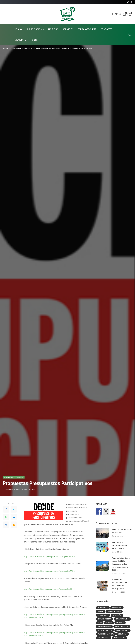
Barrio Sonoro (114, 611)
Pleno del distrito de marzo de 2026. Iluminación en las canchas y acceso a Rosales (121, 564)
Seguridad (123, 634)
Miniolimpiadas (122, 626)
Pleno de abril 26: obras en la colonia (122, 531)
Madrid (20, 477)
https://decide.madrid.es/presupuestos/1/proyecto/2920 (50, 571)
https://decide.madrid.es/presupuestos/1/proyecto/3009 (50, 556)
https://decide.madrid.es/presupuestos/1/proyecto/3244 (50, 589)
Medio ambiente (104, 626)
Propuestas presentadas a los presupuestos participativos (119, 584)
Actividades (103, 608)
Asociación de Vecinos (11, 490)
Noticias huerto (105, 630)
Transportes (120, 638)
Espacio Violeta (105, 619)
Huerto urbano (122, 619)
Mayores (120, 623)
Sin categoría (104, 638)
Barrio (101, 611)
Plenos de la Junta (106, 634)
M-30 (100, 623)
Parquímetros (122, 630)
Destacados (103, 615)
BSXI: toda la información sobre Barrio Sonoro (119, 545)
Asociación (9, 477)
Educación (117, 615)
